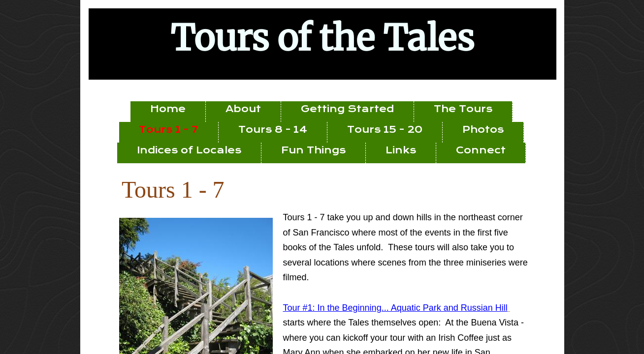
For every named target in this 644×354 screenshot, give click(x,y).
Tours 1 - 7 (169, 130)
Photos (483, 130)
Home (168, 109)
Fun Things (313, 150)
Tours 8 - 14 (273, 130)
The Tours (463, 109)
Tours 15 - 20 (385, 130)
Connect (481, 150)
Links (401, 150)
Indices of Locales (189, 150)
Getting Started (347, 109)
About (243, 109)
